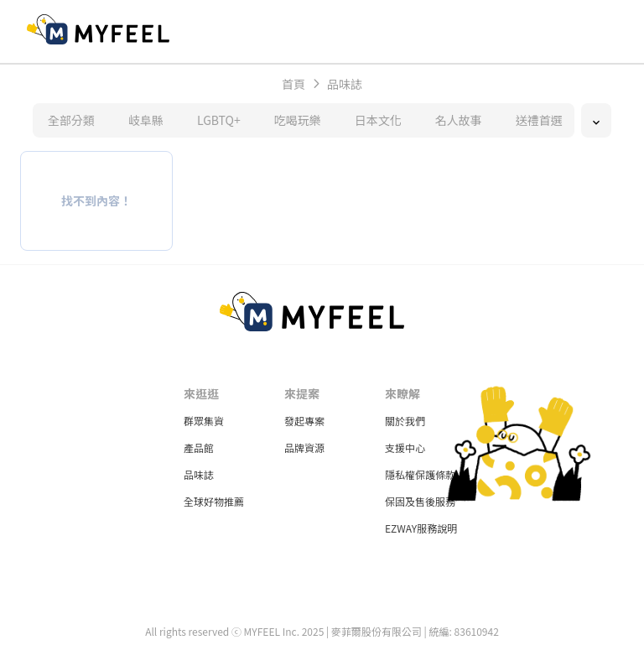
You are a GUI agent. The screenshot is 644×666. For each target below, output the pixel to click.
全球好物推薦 (214, 501)
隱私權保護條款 (420, 474)
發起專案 (304, 421)
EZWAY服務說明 (421, 528)
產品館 (199, 447)
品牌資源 (304, 447)
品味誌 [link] (345, 84)
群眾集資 (204, 421)
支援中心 (405, 447)
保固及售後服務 (420, 501)
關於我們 (405, 421)
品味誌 (199, 474)
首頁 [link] (293, 84)
